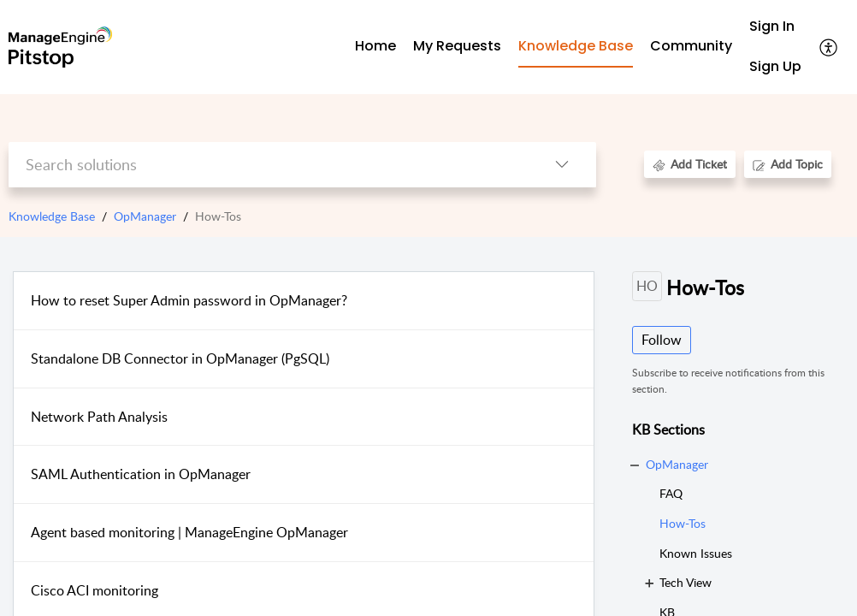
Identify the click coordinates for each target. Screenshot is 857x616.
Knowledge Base (52, 216)
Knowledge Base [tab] (576, 46)
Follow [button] (662, 340)
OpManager (145, 216)
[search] (268, 165)
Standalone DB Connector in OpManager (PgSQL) (180, 358)
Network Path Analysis (99, 417)
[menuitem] (775, 27)
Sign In (772, 26)
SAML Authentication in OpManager (141, 474)
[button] (829, 47)
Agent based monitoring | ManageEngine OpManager (189, 532)
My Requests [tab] (457, 46)
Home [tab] (375, 46)
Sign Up (775, 66)
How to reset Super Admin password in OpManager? (189, 300)
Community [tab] (691, 46)
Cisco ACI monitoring (95, 590)
